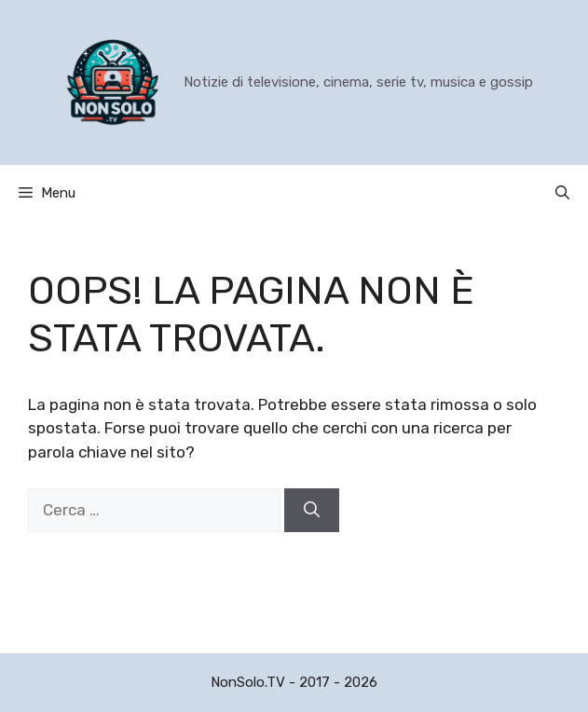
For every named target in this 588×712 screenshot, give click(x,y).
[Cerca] (312, 511)
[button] (562, 193)
